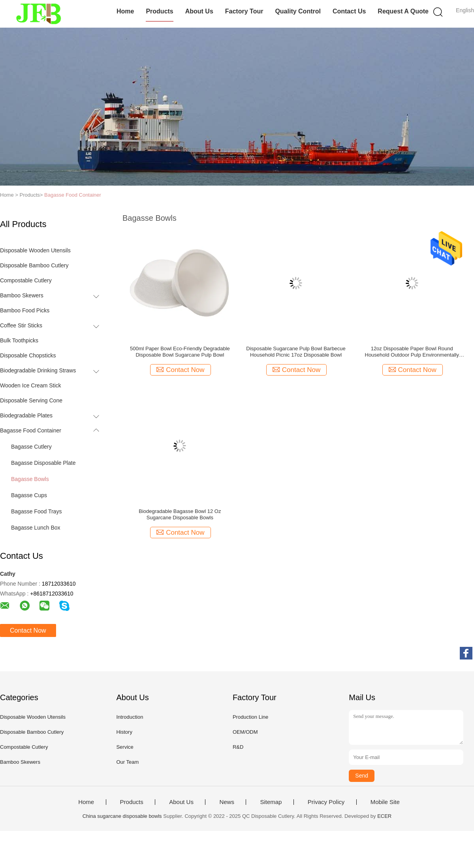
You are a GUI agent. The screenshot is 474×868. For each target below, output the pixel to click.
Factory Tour (244, 11)
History (124, 732)
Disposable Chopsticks (28, 355)
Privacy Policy (326, 802)
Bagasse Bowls (30, 479)
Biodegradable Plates (26, 415)
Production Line (250, 717)
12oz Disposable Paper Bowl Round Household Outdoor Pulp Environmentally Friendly (412, 352)
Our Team (127, 762)
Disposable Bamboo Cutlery (34, 265)
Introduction (130, 717)
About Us (199, 11)
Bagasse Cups (29, 495)
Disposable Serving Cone (31, 400)
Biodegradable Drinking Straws (38, 370)
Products (159, 11)
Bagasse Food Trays (36, 511)
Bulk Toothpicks (19, 340)
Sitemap (271, 802)
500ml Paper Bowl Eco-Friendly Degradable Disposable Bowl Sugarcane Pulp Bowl (180, 352)
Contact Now (28, 630)
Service (125, 747)
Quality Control (298, 11)
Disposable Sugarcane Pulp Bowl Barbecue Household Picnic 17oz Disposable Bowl (296, 352)
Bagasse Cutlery (31, 447)
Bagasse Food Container (73, 195)
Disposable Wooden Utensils (35, 250)
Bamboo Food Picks (25, 310)
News (227, 802)
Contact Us (349, 11)
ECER (384, 816)
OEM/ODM (245, 732)
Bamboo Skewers (22, 295)
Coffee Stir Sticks (21, 325)
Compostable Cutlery (26, 280)
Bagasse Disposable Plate (43, 463)
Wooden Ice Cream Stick (31, 385)
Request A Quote (403, 11)
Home (125, 11)
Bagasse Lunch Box (36, 528)
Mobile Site (385, 802)
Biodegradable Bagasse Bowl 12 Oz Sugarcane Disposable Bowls (180, 514)
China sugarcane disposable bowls (122, 816)
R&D (238, 747)
